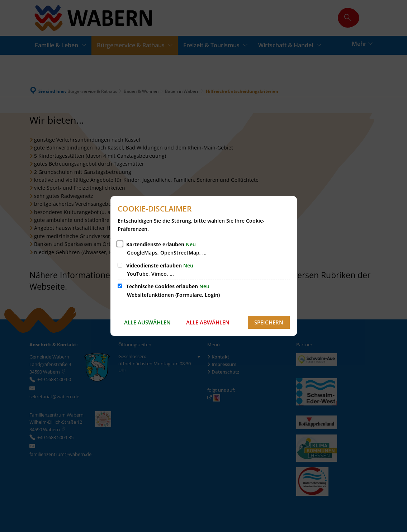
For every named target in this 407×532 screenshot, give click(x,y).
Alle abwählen (208, 322)
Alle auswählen (147, 322)
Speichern (269, 322)
